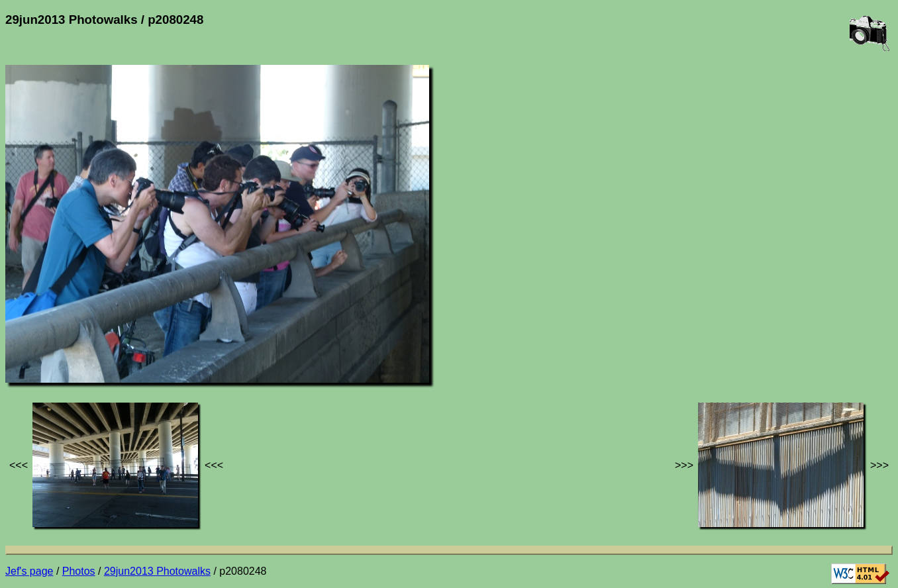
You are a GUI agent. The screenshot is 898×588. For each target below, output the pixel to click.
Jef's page (29, 571)
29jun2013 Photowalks (157, 571)
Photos (79, 571)
